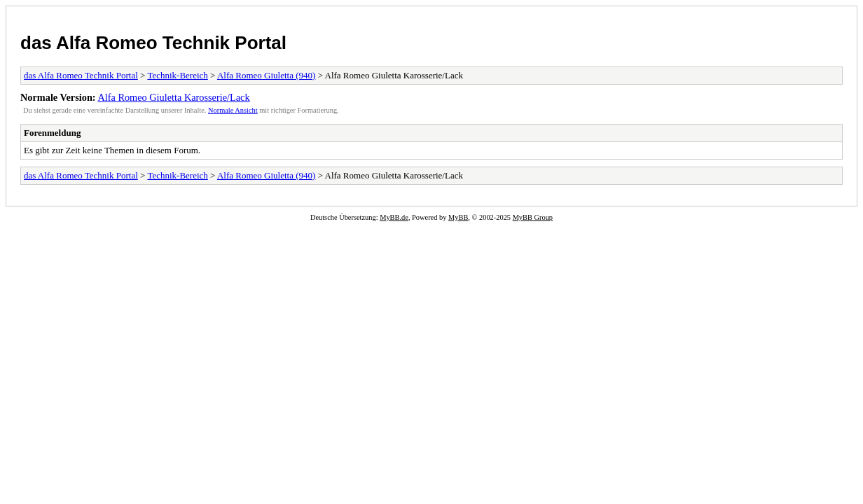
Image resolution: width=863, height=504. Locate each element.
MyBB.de (394, 217)
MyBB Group (533, 217)
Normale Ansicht (233, 110)
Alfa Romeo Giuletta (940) (266, 75)
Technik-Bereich (177, 75)
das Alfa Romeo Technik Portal (153, 43)
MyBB (458, 217)
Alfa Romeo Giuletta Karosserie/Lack (173, 97)
